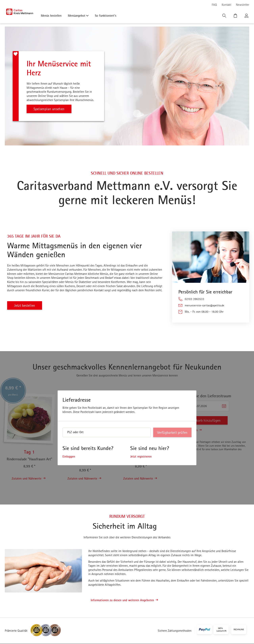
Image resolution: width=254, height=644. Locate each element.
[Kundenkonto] (247, 17)
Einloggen (69, 457)
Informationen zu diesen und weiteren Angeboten (124, 600)
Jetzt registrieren (141, 457)
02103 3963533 (194, 299)
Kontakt (226, 5)
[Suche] (225, 17)
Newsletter (243, 5)
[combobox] (107, 433)
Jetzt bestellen (26, 305)
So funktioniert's (106, 15)
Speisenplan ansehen (50, 109)
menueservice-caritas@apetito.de (205, 305)
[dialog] (127, 428)
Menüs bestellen (51, 15)
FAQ (214, 5)
